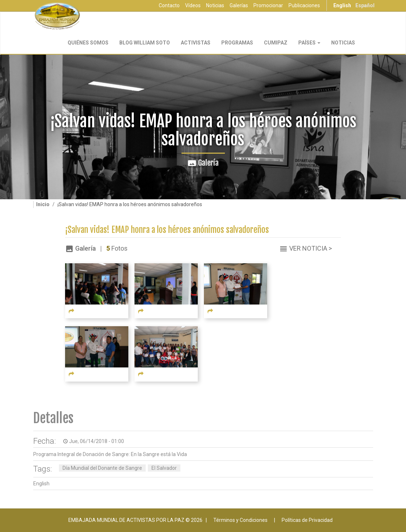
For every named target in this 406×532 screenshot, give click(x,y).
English (342, 5)
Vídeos (193, 5)
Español (365, 5)
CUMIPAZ (276, 43)
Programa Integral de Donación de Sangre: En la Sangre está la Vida (110, 454)
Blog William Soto (145, 43)
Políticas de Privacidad (307, 520)
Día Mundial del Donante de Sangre (102, 468)
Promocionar (268, 5)
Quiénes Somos (88, 43)
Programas (237, 43)
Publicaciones (304, 5)
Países (309, 43)
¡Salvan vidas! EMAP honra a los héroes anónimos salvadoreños (167, 230)
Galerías (239, 5)
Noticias (215, 5)
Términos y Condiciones (240, 520)
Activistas (196, 43)
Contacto (169, 5)
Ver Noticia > (311, 248)
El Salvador (164, 468)
